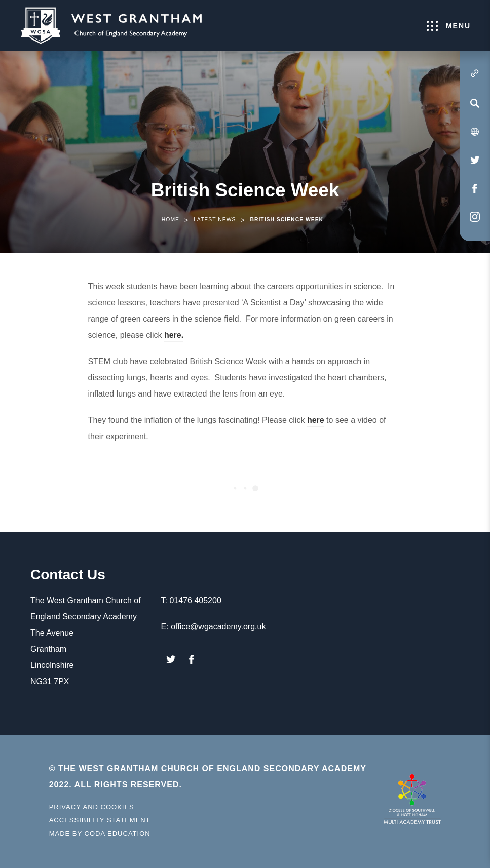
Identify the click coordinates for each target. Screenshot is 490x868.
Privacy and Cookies (92, 807)
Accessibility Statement (100, 820)
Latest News (215, 220)
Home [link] (171, 220)
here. (174, 337)
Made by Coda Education (100, 834)
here (316, 422)
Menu (449, 26)
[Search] (475, 103)
